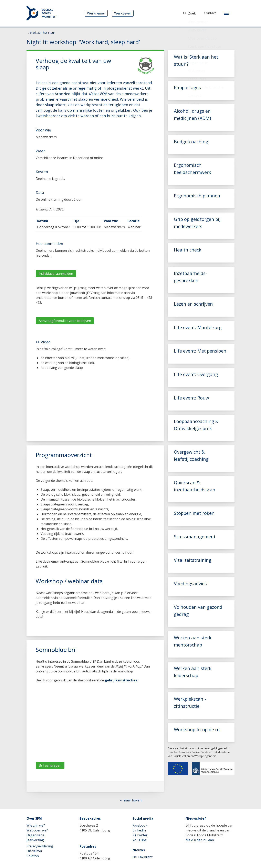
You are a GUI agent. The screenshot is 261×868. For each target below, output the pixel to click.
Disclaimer (34, 851)
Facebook (140, 825)
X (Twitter (140, 835)
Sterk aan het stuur (42, 33)
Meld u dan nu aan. (200, 840)
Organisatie (35, 835)
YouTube (140, 840)
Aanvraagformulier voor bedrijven (65, 321)
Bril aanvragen (50, 765)
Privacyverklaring (40, 846)
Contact (210, 13)
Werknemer (96, 13)
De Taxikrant (143, 857)
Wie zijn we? (36, 825)
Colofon (33, 856)
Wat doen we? (37, 830)
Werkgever (123, 13)
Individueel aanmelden (56, 274)
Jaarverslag (35, 840)
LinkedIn (139, 830)
